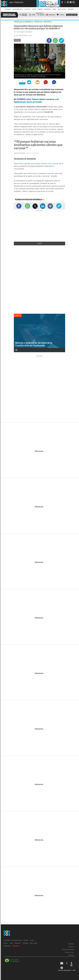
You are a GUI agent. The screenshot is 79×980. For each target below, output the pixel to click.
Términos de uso (69, 952)
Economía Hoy (18, 9)
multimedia (40, 13)
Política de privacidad (68, 950)
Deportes (48, 9)
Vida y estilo (62, 9)
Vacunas (17, 40)
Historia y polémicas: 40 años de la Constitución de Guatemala (34, 344)
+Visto (40, 243)
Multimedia (7, 946)
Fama (54, 9)
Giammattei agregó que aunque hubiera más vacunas (37, 164)
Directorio (71, 955)
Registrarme (19, 2)
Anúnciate (71, 944)
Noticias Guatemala (23, 22)
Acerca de (71, 947)
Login (11, 2)
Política (48, 22)
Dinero (40, 9)
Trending (71, 9)
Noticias (27, 9)
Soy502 (8, 9)
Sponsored (16, 946)
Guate (34, 9)
